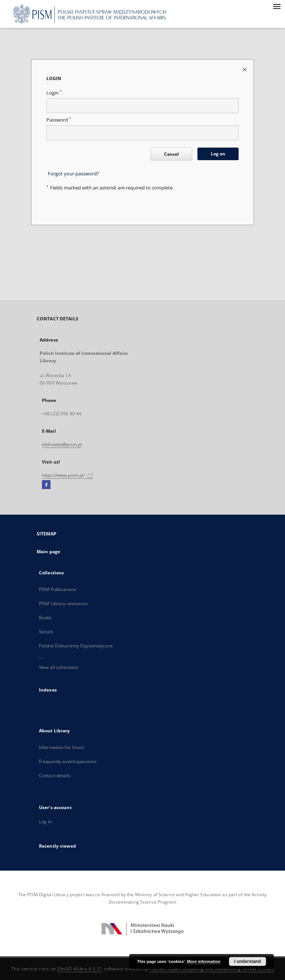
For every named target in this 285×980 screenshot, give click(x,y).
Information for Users (62, 747)
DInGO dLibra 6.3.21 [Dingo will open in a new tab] (80, 969)
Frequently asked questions (68, 761)
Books (45, 618)
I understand (248, 961)
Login (54, 93)
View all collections (59, 667)
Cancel (171, 154)
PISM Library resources (63, 603)
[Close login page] (245, 69)
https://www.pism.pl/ (68, 475)
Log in (45, 821)
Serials (46, 632)
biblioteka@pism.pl (62, 444)
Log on (218, 154)
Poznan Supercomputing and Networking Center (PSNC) (212, 969)
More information (204, 961)
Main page (48, 552)
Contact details (55, 776)
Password (59, 120)
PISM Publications (58, 589)
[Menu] (276, 6)
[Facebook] (46, 485)
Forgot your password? (73, 174)
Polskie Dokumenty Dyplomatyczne (76, 646)
